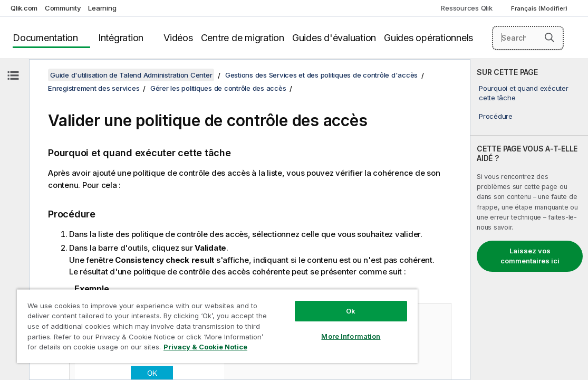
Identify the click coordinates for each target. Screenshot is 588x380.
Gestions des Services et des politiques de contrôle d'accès (321, 75)
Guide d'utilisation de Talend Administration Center (131, 75)
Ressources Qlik (466, 8)
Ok (300, 303)
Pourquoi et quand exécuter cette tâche (524, 93)
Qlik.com (24, 8)
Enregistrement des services (94, 88)
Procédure (496, 116)
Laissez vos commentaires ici (530, 256)
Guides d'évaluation (334, 38)
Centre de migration (243, 38)
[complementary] (529, 220)
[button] (550, 37)
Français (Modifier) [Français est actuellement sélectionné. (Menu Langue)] (540, 8)
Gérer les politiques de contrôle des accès (218, 88)
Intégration (121, 38)
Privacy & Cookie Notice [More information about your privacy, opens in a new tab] (170, 349)
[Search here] (528, 38)
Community (63, 8)
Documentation (45, 38)
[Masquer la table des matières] (13, 75)
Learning (102, 8)
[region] (187, 322)
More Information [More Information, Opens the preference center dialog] (300, 328)
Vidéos (178, 38)
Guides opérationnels (428, 38)
